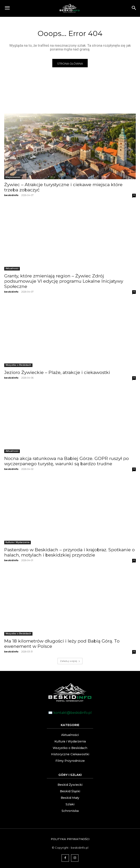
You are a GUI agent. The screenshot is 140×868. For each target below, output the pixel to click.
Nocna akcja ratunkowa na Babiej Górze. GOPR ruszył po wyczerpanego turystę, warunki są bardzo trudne (67, 461)
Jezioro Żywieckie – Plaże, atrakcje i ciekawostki (57, 372)
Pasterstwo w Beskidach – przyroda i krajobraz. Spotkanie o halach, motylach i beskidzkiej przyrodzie (69, 552)
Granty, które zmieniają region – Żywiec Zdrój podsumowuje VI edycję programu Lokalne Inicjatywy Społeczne (64, 281)
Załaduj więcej (70, 661)
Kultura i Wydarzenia (17, 542)
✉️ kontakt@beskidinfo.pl (70, 713)
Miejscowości (13, 177)
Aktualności (12, 268)
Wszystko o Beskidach (18, 365)
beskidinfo (11, 195)
